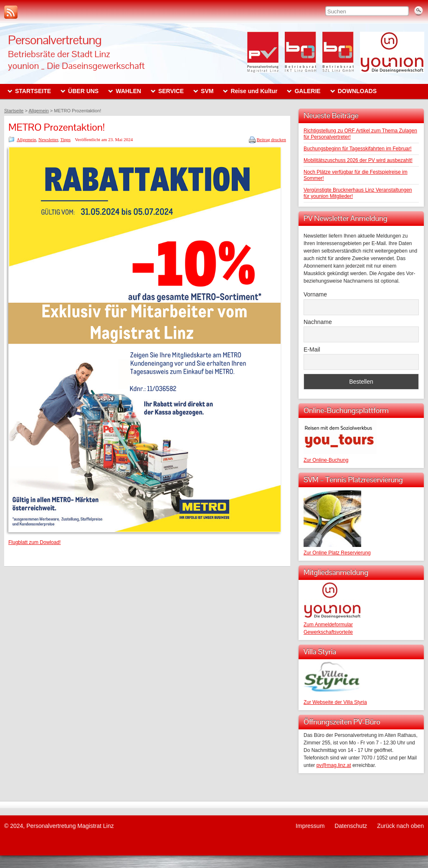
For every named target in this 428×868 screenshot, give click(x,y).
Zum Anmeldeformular (328, 625)
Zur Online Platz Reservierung (337, 553)
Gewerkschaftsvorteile (328, 632)
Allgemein (26, 139)
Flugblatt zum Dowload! (34, 542)
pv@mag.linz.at (334, 765)
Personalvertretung (55, 40)
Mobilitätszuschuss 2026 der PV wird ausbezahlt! (358, 160)
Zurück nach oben (400, 826)
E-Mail (312, 349)
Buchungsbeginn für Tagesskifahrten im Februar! (358, 149)
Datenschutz (351, 826)
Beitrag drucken (271, 139)
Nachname (318, 322)
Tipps (65, 139)
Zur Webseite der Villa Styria (335, 702)
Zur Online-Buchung (326, 460)
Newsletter (48, 139)
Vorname (315, 294)
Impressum (310, 826)
